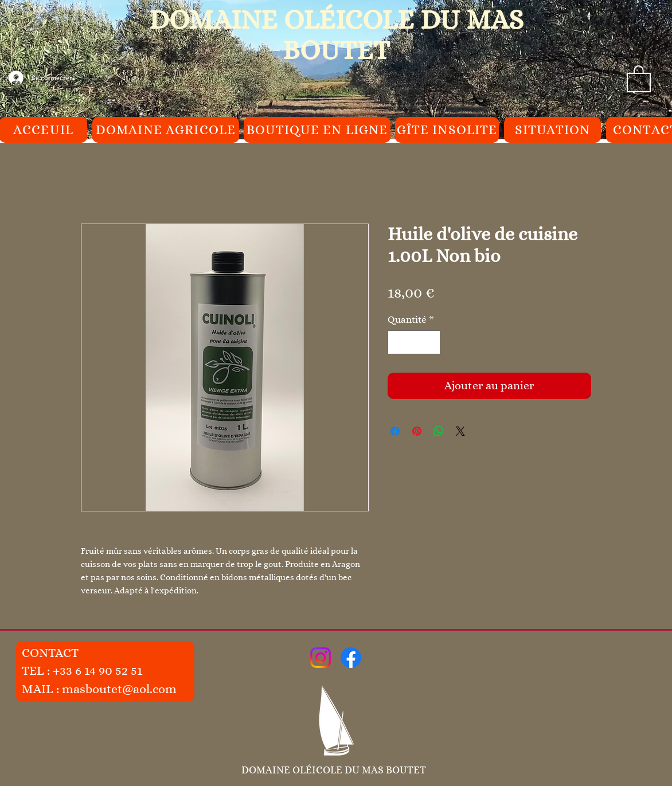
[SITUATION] (552, 130)
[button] (639, 78)
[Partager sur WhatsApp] (439, 431)
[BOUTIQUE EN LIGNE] (317, 130)
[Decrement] (398, 342)
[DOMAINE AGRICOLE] (166, 130)
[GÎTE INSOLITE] (447, 130)
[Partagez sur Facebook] (395, 431)
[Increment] (431, 342)
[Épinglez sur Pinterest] (417, 431)
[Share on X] (460, 431)
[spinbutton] (414, 342)
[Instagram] (321, 658)
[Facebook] (351, 658)
